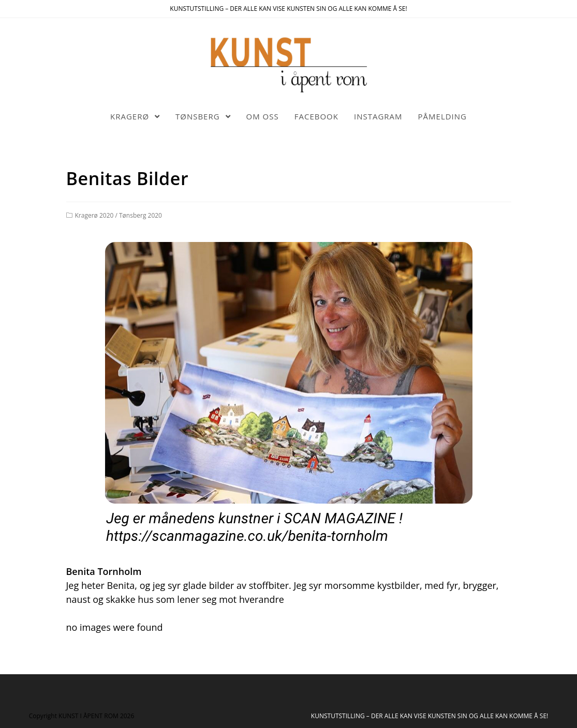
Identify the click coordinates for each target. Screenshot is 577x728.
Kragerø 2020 (94, 215)
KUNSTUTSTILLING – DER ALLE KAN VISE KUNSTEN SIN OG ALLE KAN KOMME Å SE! (430, 716)
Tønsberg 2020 (140, 215)
